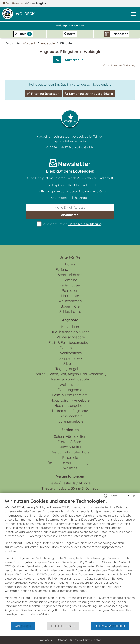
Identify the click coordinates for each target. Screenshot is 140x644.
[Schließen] (134, 496)
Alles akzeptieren (110, 626)
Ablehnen (23, 626)
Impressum (47, 640)
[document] (70, 560)
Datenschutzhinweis (69, 640)
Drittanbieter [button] (93, 640)
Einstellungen (63, 626)
